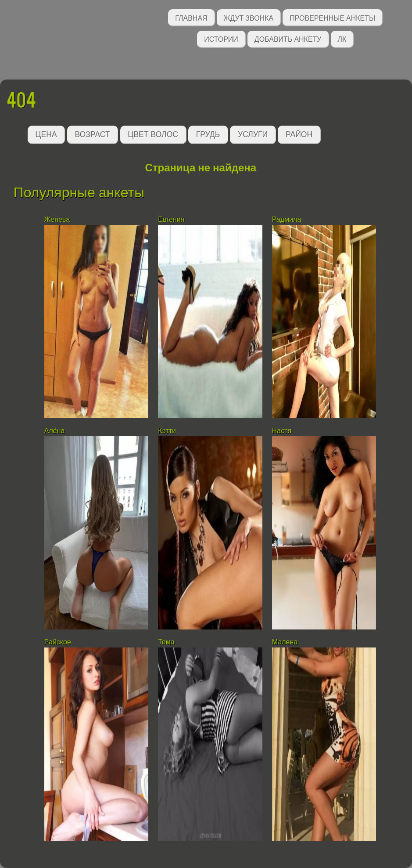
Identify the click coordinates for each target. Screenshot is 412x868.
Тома (166, 642)
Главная (191, 17)
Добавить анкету (288, 38)
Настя (282, 431)
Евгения (171, 219)
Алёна (55, 431)
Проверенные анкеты (332, 17)
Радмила (287, 219)
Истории (221, 38)
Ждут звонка (249, 17)
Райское (58, 642)
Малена (285, 642)
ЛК (342, 38)
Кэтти (167, 431)
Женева (57, 219)
